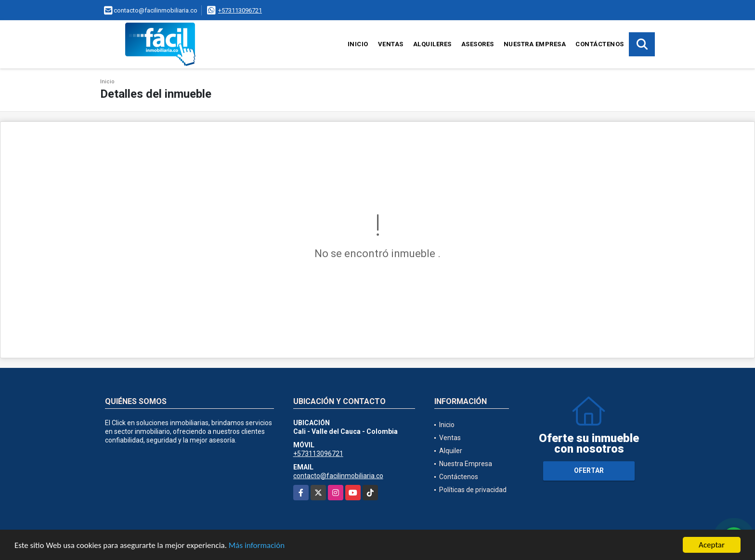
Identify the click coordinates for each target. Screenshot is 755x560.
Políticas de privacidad (473, 490)
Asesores (478, 44)
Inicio (358, 44)
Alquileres (432, 44)
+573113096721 (240, 10)
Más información (257, 546)
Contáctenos (600, 44)
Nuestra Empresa (535, 44)
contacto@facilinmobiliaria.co (338, 476)
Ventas (391, 44)
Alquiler (451, 451)
